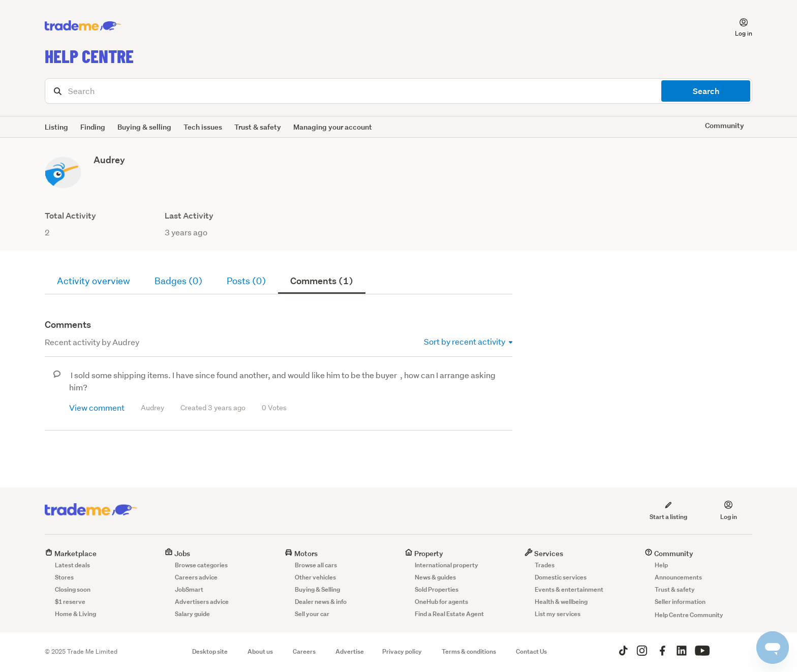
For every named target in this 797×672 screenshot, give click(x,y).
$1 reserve (70, 602)
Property (424, 553)
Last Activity (189, 216)
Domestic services (561, 577)
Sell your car (312, 614)
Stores (64, 577)
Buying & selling (144, 127)
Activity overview (94, 281)
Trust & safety (258, 127)
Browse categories (201, 565)
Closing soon (73, 589)
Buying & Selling (317, 589)
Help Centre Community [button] (689, 615)
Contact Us (531, 651)
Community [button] (725, 125)
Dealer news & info (321, 602)
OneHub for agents (441, 602)
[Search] (398, 91)
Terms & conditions (469, 651)
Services (544, 553)
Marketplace (71, 553)
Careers (304, 651)
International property (447, 565)
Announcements (678, 577)
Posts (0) (246, 281)
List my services (558, 614)
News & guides (435, 577)
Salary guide (192, 614)
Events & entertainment (569, 589)
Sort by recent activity (468, 341)
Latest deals (72, 565)
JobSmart (189, 589)
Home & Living (75, 614)
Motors (301, 553)
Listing (56, 127)
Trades (545, 565)
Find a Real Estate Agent (449, 614)
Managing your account (333, 127)
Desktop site (210, 651)
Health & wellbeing (561, 602)
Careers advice (196, 577)
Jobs (177, 553)
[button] (738, 26)
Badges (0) (178, 281)
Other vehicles (315, 577)
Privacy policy (402, 651)
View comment (97, 407)
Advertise (350, 651)
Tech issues (203, 127)
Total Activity (70, 216)
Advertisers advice (202, 602)
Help (661, 565)
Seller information (680, 602)
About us (260, 651)
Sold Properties (437, 589)
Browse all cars (316, 565)
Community (669, 553)
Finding (93, 127)
